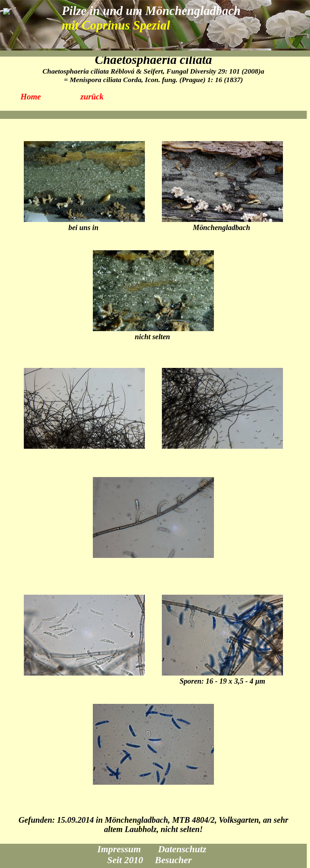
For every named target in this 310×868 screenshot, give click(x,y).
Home (31, 97)
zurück (92, 97)
